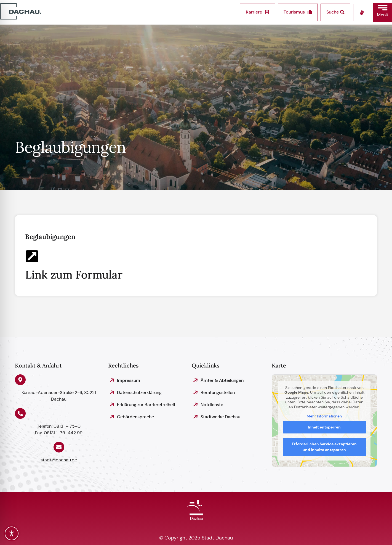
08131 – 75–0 (67, 426)
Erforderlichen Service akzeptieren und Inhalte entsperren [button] (325, 447)
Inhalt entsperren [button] (325, 427)
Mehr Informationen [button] (325, 416)
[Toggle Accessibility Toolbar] (12, 533)
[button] (382, 12)
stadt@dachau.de (59, 460)
